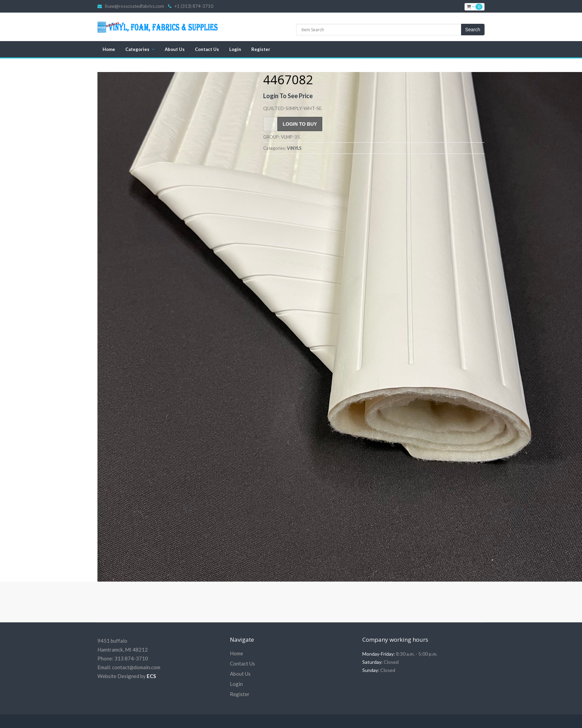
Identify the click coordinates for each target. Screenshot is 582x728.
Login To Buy (300, 124)
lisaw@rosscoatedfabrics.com (134, 6)
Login (235, 49)
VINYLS (294, 148)
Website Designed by (127, 676)
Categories (137, 49)
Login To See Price (288, 96)
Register (261, 49)
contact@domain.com (136, 667)
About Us (175, 49)
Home (109, 49)
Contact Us (207, 49)
